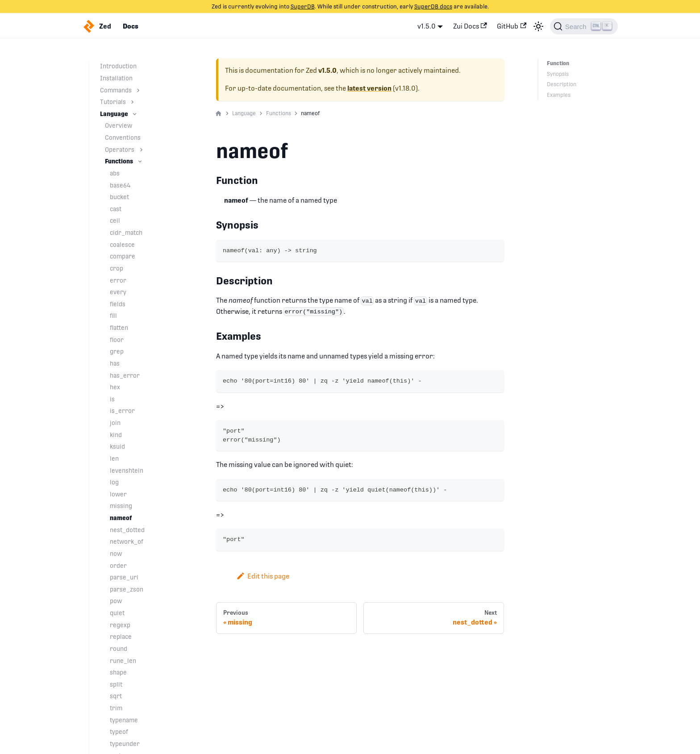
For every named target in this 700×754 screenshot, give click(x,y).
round (119, 649)
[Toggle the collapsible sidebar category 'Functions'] (140, 161)
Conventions (123, 137)
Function (558, 63)
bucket (119, 197)
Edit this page (263, 576)
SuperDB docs (433, 6)
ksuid (117, 446)
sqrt (116, 696)
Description (562, 84)
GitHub (512, 26)
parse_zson (127, 589)
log (114, 482)
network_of (127, 542)
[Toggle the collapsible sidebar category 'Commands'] (138, 90)
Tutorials (113, 102)
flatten (119, 328)
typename (124, 720)
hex (115, 387)
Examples (559, 95)
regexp (120, 625)
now (116, 554)
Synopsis (558, 74)
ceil (115, 221)
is (112, 399)
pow (116, 601)
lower (118, 494)
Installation (116, 78)
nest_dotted (127, 530)
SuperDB (303, 6)
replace (121, 637)
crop (117, 268)
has (115, 363)
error (118, 280)
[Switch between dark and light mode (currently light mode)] (538, 26)
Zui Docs (470, 26)
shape (118, 672)
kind (116, 435)
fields (118, 304)
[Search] (584, 26)
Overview (119, 125)
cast (116, 209)
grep (117, 351)
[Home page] (219, 114)
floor (117, 340)
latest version (369, 88)
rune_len (123, 661)
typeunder (125, 744)
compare (123, 256)
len (114, 458)
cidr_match (126, 233)
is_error (122, 411)
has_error (125, 375)
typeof (119, 732)
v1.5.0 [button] (427, 26)
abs (115, 173)
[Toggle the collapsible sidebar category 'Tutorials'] (132, 102)
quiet (117, 613)
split (116, 684)
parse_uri (124, 577)
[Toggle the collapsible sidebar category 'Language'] (135, 114)
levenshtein (127, 471)
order (118, 566)
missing (121, 506)
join (115, 423)
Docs (131, 26)
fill (113, 316)
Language (114, 114)
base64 (120, 185)
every (118, 292)
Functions (119, 161)
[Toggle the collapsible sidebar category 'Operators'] (141, 150)
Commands (116, 90)
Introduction (118, 66)
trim (116, 708)
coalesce (122, 245)
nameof (121, 518)
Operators (120, 150)
